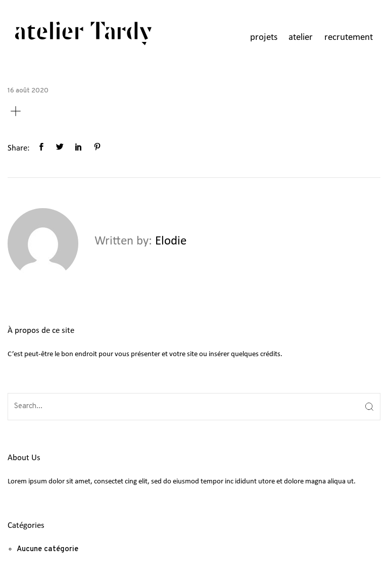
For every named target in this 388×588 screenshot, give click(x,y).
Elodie (171, 241)
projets (264, 38)
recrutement (349, 38)
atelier (301, 38)
